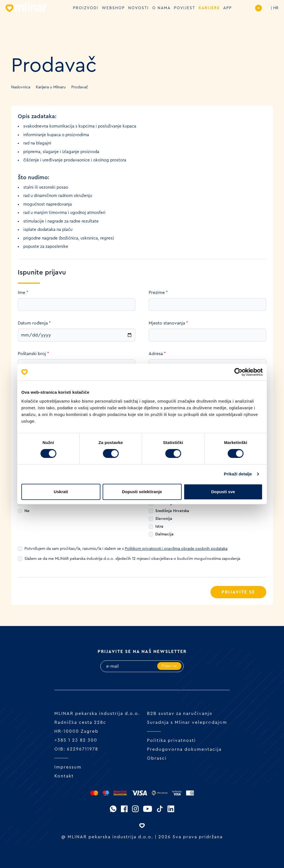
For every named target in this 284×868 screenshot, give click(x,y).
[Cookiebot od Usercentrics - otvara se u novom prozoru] (238, 372)
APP (228, 8)
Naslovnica (21, 87)
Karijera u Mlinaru (51, 87)
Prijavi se (169, 666)
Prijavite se (238, 592)
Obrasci (157, 758)
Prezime (158, 293)
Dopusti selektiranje (142, 492)
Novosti (139, 8)
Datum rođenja (34, 323)
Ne (27, 511)
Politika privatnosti (171, 740)
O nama (161, 8)
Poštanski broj (33, 354)
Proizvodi (86, 8)
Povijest (185, 8)
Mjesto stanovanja (168, 323)
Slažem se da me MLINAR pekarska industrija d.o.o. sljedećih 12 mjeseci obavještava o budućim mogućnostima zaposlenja (132, 559)
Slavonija (164, 519)
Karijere (209, 8)
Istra (159, 527)
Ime (23, 293)
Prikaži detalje (238, 474)
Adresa (157, 354)
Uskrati (61, 492)
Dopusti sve (223, 492)
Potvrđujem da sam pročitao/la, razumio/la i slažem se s (126, 549)
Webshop (113, 8)
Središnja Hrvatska (172, 511)
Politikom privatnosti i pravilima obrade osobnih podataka (176, 549)
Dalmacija (164, 534)
